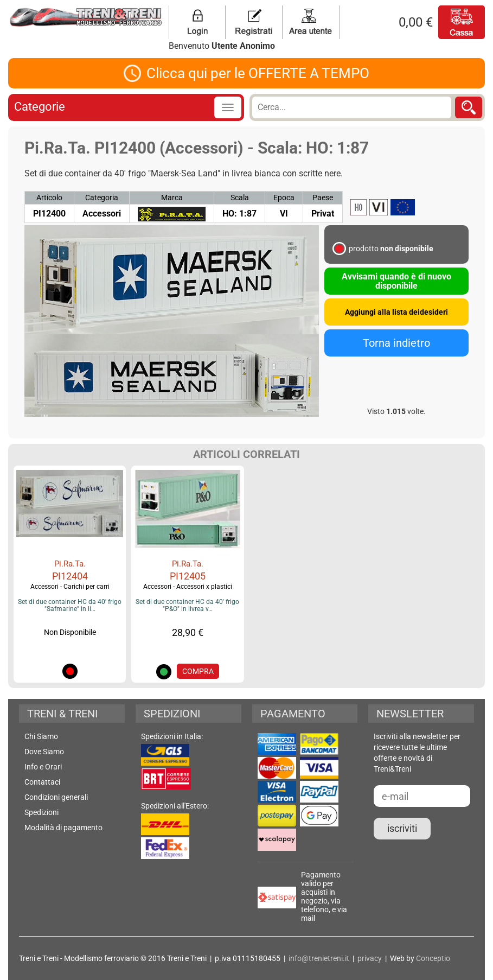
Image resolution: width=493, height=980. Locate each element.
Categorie (40, 107)
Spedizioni (41, 812)
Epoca (284, 198)
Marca (172, 198)
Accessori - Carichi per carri (70, 587)
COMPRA (198, 671)
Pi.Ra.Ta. (70, 564)
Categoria (102, 198)
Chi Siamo (41, 736)
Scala (240, 198)
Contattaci (42, 782)
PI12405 (188, 576)
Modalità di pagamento (63, 828)
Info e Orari (43, 767)
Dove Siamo (44, 752)
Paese (323, 198)
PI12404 (70, 576)
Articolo (49, 198)
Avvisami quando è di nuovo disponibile (396, 281)
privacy (370, 958)
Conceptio (433, 958)
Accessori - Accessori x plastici (188, 587)
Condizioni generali (56, 797)
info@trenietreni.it (319, 958)
